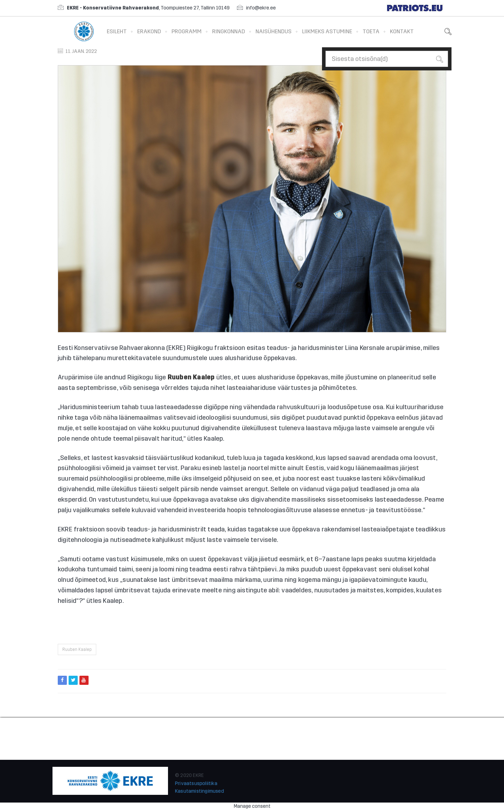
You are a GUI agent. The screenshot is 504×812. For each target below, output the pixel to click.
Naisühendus (274, 31)
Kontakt (402, 31)
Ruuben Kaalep (77, 649)
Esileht (117, 31)
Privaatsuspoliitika (196, 783)
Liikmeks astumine (327, 31)
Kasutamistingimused (199, 791)
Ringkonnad (229, 31)
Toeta (371, 31)
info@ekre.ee (261, 8)
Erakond (149, 31)
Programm (187, 31)
